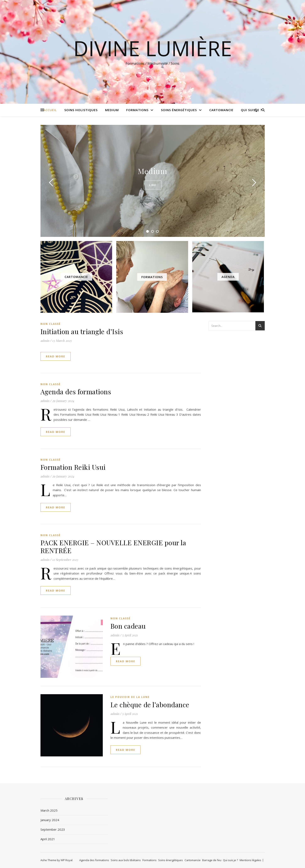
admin (45, 341)
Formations (137, 110)
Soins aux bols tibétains (126, 860)
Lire (153, 185)
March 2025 (49, 810)
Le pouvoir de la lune (130, 697)
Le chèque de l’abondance (150, 704)
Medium (112, 110)
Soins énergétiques (179, 110)
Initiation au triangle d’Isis (82, 331)
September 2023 (53, 829)
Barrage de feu (212, 860)
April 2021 (48, 839)
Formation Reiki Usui (73, 467)
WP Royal (67, 860)
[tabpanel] (153, 181)
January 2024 (50, 820)
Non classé (51, 324)
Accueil (50, 110)
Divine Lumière (153, 48)
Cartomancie (221, 110)
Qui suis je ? (251, 110)
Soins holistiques (81, 110)
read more (56, 356)
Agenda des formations (76, 391)
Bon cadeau (128, 626)
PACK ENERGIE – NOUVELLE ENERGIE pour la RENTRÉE (113, 546)
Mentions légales (250, 860)
